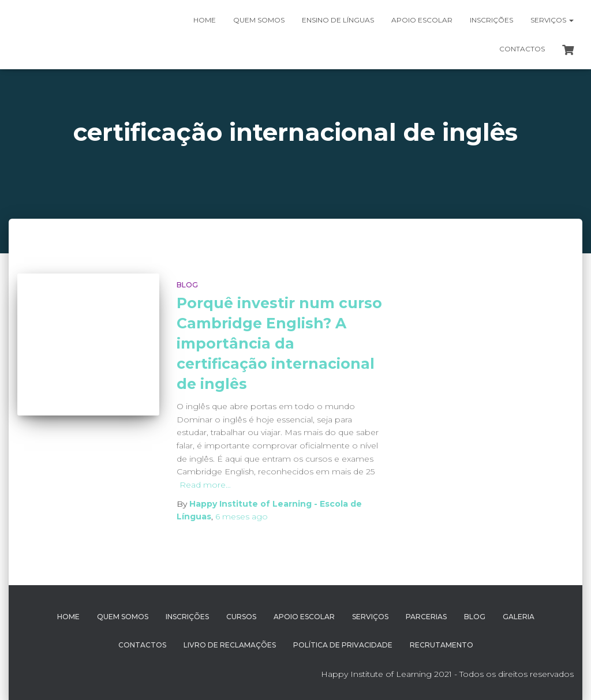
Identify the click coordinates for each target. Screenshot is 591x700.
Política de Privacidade (343, 645)
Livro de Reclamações (230, 645)
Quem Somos (123, 617)
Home (205, 20)
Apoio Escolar (422, 20)
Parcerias (426, 617)
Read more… (205, 485)
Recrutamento (442, 645)
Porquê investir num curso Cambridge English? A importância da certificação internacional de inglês (279, 343)
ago (242, 516)
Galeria (519, 617)
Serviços (552, 20)
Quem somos (259, 20)
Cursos (241, 617)
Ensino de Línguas (338, 20)
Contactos (522, 49)
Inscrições (491, 20)
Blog (187, 285)
